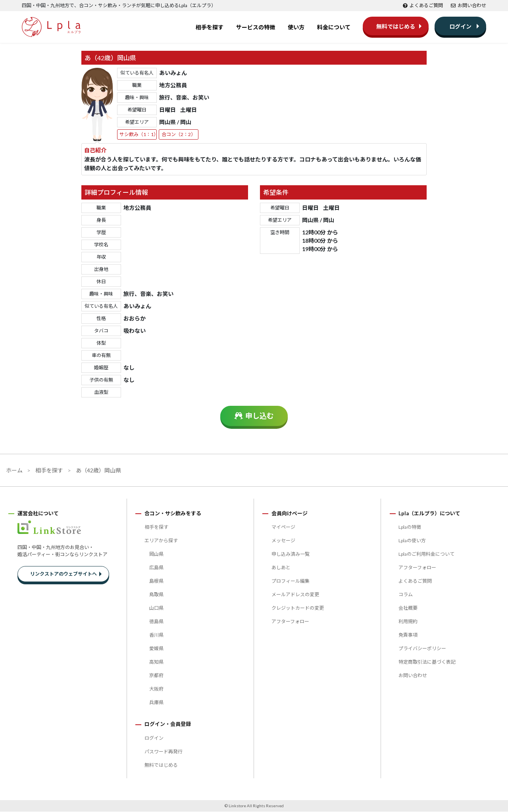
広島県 (156, 568)
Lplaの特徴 (410, 527)
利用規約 (408, 622)
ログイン (460, 27)
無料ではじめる (396, 27)
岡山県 (156, 554)
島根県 (156, 581)
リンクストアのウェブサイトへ (63, 575)
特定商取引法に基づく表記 (427, 662)
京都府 (156, 676)
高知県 (156, 662)
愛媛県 (156, 649)
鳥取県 (156, 595)
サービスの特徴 (256, 28)
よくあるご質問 (423, 5)
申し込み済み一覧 (291, 554)
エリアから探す (161, 541)
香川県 (156, 635)
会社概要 (408, 608)
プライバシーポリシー (422, 649)
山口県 (156, 608)
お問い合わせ (469, 5)
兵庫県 (156, 703)
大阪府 (156, 689)
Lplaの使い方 (412, 541)
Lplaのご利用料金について (426, 554)
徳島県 (156, 622)
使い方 (296, 28)
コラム (406, 595)
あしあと (281, 568)
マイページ (283, 527)
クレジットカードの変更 (298, 608)
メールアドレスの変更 (295, 595)
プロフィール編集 (291, 581)
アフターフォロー (290, 622)
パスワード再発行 (164, 752)
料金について (334, 28)
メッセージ (283, 541)
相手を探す (210, 28)
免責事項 (408, 635)
